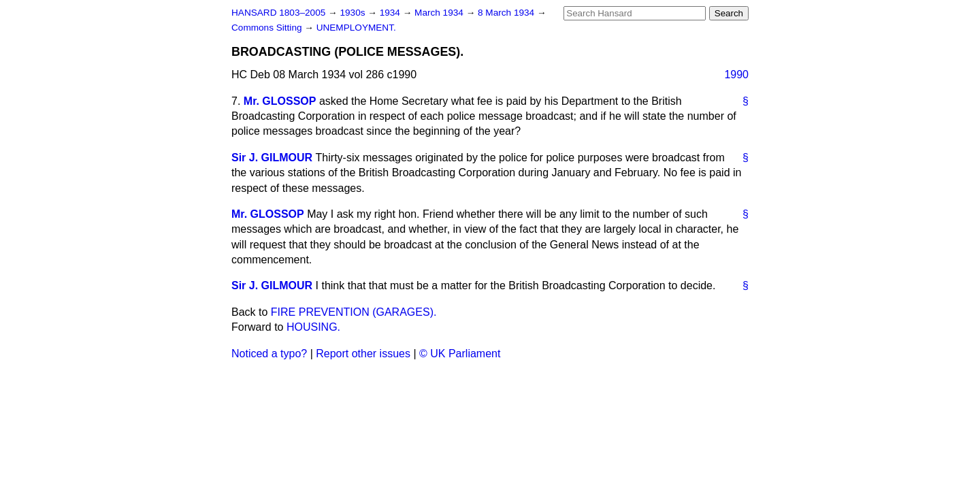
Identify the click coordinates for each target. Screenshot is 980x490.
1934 (391, 13)
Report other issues (363, 354)
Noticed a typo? (269, 354)
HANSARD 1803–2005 (278, 13)
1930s (354, 13)
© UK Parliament (460, 354)
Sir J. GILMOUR (272, 158)
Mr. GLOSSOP (280, 101)
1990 (736, 75)
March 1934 (440, 13)
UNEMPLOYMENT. (356, 28)
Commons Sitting (268, 28)
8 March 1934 (507, 13)
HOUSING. (313, 327)
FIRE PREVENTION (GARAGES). (354, 312)
